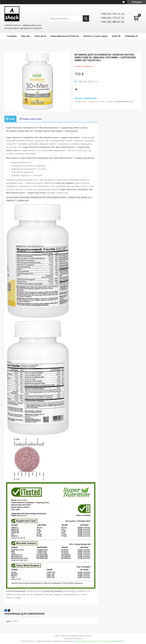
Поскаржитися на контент (88, 641)
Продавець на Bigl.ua (73, 638)
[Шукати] (86, 18)
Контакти (40, 36)
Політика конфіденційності (113, 641)
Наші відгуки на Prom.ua (65, 36)
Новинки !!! (131, 36)
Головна (12, 36)
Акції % (116, 36)
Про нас (26, 36)
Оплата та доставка (95, 36)
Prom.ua (88, 636)
